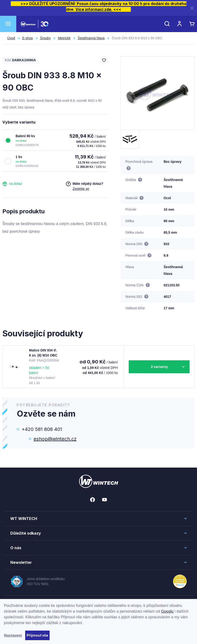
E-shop (28, 38)
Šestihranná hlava (91, 38)
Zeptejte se (81, 189)
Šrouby (45, 38)
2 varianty (159, 367)
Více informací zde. (94, 9)
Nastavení (13, 635)
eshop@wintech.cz (55, 439)
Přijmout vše (37, 635)
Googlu (167, 611)
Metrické (64, 38)
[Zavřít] (192, 8)
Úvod (11, 38)
